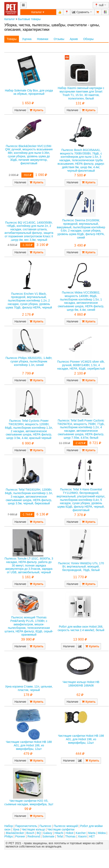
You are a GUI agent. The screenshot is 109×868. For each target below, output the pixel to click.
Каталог (10, 19)
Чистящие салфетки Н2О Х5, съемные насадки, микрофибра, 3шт (29, 802)
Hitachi (59, 833)
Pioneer (20, 836)
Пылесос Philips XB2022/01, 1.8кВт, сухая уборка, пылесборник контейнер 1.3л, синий (29, 361)
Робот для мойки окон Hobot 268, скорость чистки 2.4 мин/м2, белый (81, 628)
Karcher (81, 833)
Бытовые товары (29, 19)
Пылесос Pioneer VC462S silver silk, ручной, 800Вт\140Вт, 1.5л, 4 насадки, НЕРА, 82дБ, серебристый (81, 365)
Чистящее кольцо (33, 829)
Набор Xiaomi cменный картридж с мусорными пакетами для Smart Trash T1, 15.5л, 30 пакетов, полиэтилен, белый (81, 93)
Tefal (60, 836)
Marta (92, 833)
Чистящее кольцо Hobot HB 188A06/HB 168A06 (81, 684)
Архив (74, 39)
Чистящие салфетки (61, 829)
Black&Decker (15, 833)
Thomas (70, 836)
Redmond (34, 836)
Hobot (69, 833)
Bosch (30, 833)
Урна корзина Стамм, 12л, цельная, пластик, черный (29, 688)
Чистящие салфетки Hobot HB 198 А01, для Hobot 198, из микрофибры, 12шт (81, 739)
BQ (39, 833)
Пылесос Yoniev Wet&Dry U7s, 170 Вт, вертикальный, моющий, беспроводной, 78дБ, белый (81, 567)
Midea (102, 833)
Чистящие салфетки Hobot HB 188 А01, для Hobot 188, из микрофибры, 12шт (29, 745)
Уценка (27, 39)
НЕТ (92, 836)
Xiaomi (82, 836)
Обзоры (89, 39)
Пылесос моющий (66, 826)
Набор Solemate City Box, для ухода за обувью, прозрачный (29, 92)
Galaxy (48, 833)
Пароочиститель (26, 826)
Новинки (43, 39)
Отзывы (59, 39)
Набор (9, 826)
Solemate (48, 836)
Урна (16, 829)
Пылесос (45, 826)
